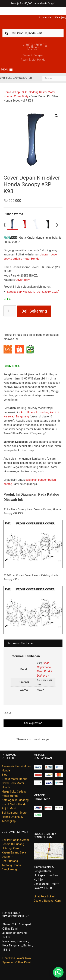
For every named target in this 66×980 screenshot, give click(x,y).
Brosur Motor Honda (15, 771)
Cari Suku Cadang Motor (16, 70)
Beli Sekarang (34, 303)
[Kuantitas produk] (10, 303)
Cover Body (21, 89)
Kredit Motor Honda (14, 796)
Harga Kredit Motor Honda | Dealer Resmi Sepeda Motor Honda (33, 18)
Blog (5, 767)
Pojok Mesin (10, 801)
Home (7, 84)
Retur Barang (10, 853)
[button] (4, 62)
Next (57, 217)
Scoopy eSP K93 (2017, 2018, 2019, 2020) (33, 284)
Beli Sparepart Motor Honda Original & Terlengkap (15, 809)
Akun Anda (45, 10)
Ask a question (33, 715)
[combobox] (33, 26)
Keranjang (61, 10)
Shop (17, 84)
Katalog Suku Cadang (15, 792)
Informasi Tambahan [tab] (21, 636)
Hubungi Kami (11, 841)
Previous (4, 217)
